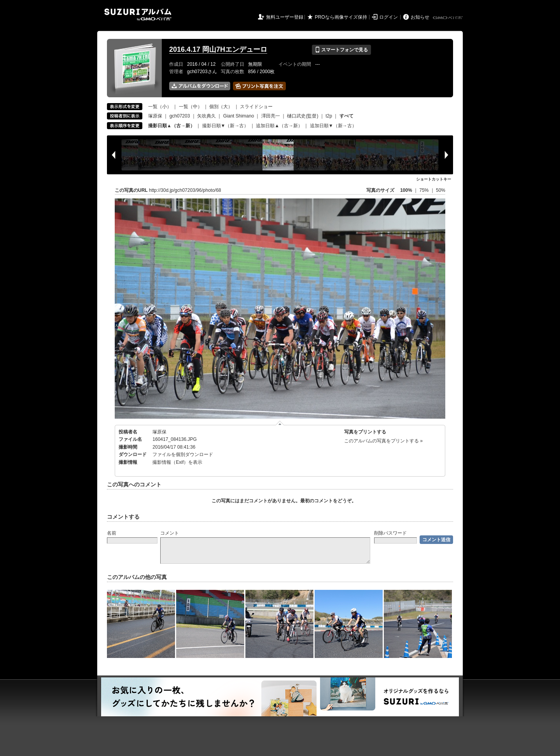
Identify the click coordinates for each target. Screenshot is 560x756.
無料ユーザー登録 (285, 17)
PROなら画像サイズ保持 (341, 17)
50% (441, 190)
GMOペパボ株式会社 (448, 18)
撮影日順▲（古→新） (171, 126)
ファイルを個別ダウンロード (183, 454)
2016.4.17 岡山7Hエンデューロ (218, 49)
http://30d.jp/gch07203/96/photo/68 (185, 190)
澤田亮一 (271, 116)
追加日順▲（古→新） (279, 126)
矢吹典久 (206, 116)
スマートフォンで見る (341, 50)
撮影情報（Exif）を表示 (177, 462)
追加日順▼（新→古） (333, 126)
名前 (112, 533)
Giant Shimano (239, 116)
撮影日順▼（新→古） (226, 126)
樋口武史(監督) (303, 116)
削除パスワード (390, 533)
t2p (329, 116)
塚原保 (155, 116)
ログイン (388, 17)
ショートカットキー (434, 179)
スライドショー (256, 107)
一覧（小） (160, 107)
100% (406, 190)
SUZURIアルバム (138, 15)
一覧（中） (191, 107)
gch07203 (180, 116)
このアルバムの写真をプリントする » (383, 441)
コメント (170, 533)
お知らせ (420, 17)
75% (424, 190)
